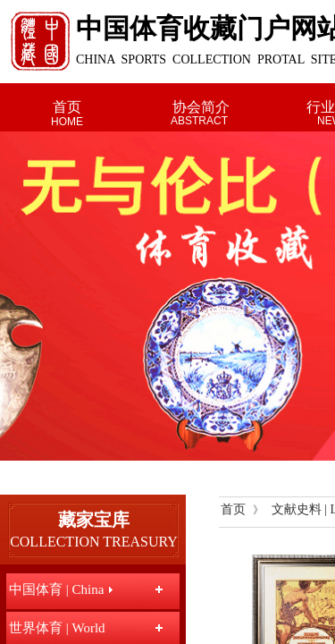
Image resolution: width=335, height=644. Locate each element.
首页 (67, 107)
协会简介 (201, 107)
